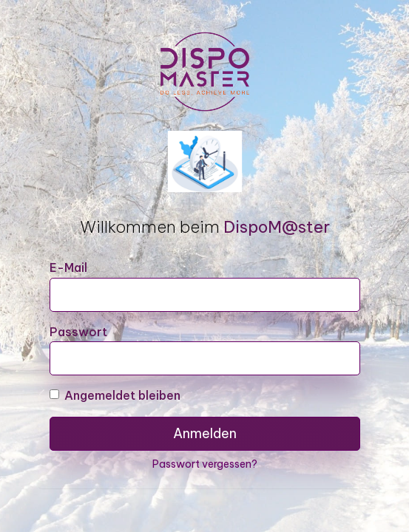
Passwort (78, 332)
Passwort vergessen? (205, 464)
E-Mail (68, 267)
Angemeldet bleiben (115, 395)
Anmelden (205, 433)
